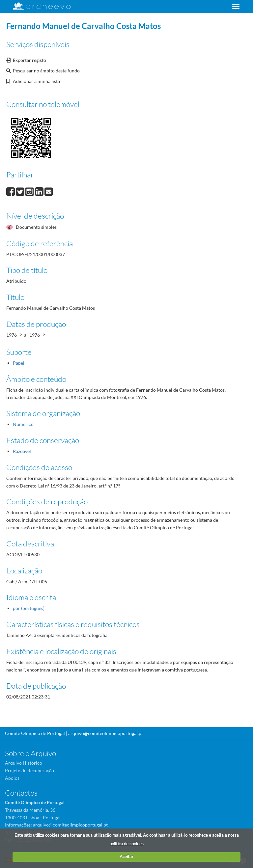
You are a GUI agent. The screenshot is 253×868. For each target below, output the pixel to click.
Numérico (23, 424)
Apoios (12, 778)
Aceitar (126, 856)
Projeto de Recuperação (29, 770)
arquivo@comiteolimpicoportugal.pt (106, 733)
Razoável (22, 451)
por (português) (29, 608)
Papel (19, 363)
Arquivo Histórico (24, 763)
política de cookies (126, 844)
